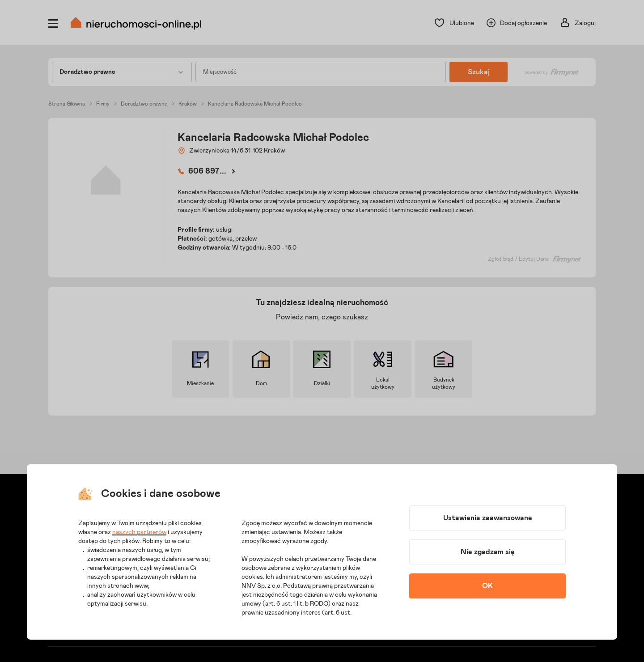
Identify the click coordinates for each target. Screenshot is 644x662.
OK (487, 586)
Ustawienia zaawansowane (488, 518)
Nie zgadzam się (488, 552)
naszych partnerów (139, 532)
